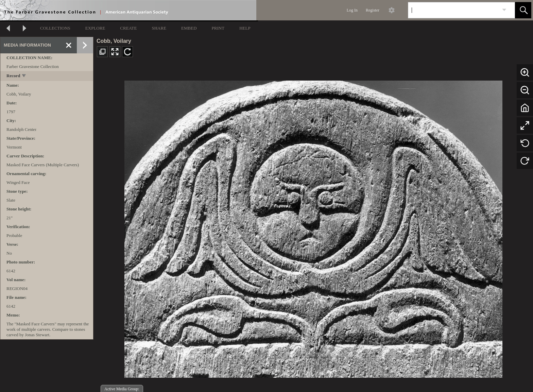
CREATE (128, 28)
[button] (523, 10)
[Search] (453, 10)
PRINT (218, 28)
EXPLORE (95, 28)
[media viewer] (313, 227)
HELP (245, 28)
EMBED (189, 28)
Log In (352, 10)
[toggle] (24, 76)
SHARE (159, 28)
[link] (504, 10)
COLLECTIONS (55, 28)
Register (373, 10)
